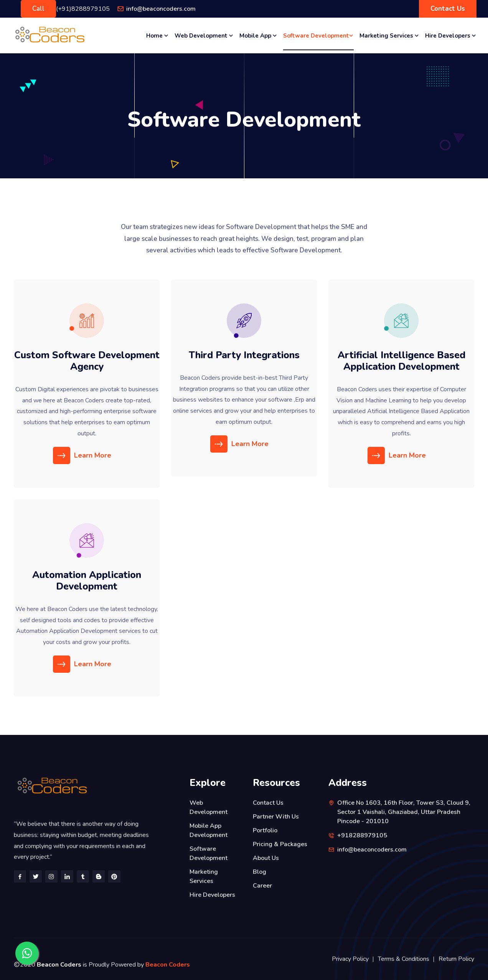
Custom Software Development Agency (87, 361)
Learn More (83, 455)
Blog (260, 872)
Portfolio (265, 830)
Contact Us (448, 9)
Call (38, 9)
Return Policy (456, 959)
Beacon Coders (168, 965)
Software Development (318, 35)
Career (262, 886)
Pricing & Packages (280, 844)
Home (157, 35)
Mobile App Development (209, 830)
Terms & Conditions (404, 959)
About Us (266, 858)
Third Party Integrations (244, 355)
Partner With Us (276, 817)
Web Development (204, 35)
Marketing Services (389, 35)
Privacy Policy (350, 959)
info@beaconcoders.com (161, 9)
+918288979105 (362, 835)
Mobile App (258, 35)
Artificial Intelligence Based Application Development (401, 361)
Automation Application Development (87, 581)
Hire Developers (451, 35)
